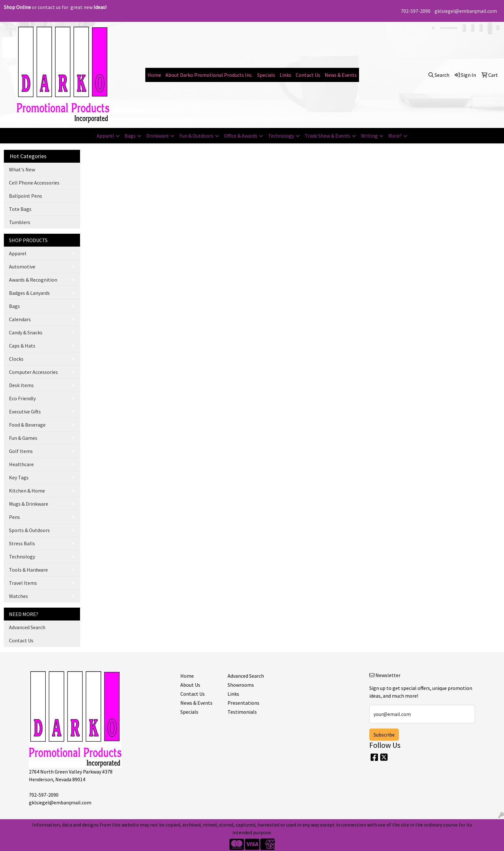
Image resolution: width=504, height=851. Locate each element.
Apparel (105, 136)
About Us (190, 685)
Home (154, 75)
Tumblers (20, 222)
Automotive (22, 267)
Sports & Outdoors (29, 530)
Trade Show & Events (328, 136)
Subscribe (384, 735)
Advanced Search (27, 627)
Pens (14, 517)
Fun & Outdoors (196, 136)
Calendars (20, 319)
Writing (369, 136)
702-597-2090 (416, 11)
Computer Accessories (33, 372)
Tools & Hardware (28, 570)
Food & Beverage (27, 425)
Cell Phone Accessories (34, 183)
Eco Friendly (22, 398)
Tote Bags (20, 209)
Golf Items (21, 451)
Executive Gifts (25, 412)
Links (285, 75)
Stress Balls (22, 543)
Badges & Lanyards (29, 293)
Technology (281, 136)
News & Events (341, 75)
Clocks (16, 359)
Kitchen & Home (27, 491)
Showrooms (241, 685)
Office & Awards (241, 136)
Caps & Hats (22, 346)
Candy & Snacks (26, 332)
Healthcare (21, 464)
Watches (18, 596)
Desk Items (21, 385)
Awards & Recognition (33, 280)
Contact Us (308, 75)
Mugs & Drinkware (29, 504)
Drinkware (157, 136)
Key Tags (19, 477)
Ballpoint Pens (26, 196)
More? (395, 136)
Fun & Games (23, 438)
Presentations (243, 703)
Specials (266, 75)
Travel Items (23, 583)
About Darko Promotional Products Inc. (209, 75)
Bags (130, 136)
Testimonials (242, 712)
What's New (22, 169)
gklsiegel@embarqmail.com (466, 11)
